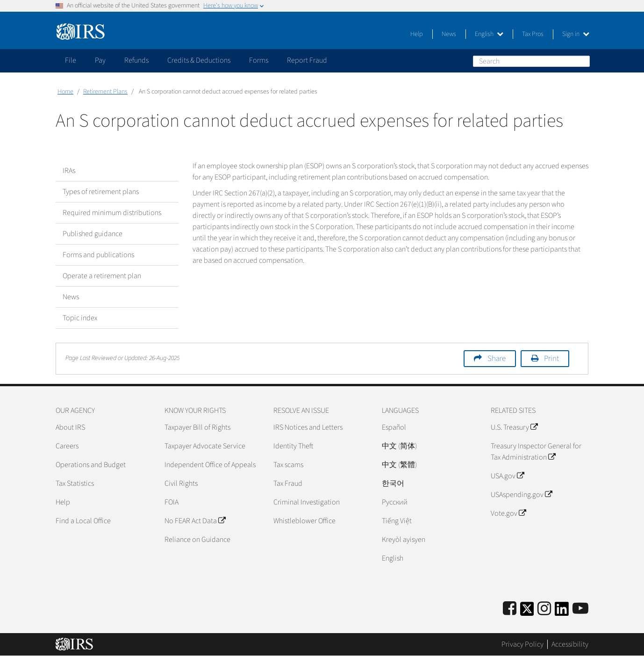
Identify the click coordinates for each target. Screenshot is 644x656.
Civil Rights (181, 483)
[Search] (531, 61)
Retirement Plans (105, 92)
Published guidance (93, 234)
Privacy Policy (522, 644)
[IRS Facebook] (510, 609)
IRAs (69, 171)
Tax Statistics (75, 483)
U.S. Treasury (514, 427)
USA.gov (507, 476)
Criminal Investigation (307, 502)
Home (65, 92)
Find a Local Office (83, 521)
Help (417, 34)
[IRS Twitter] (527, 612)
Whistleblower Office (304, 521)
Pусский (395, 502)
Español (394, 427)
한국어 (393, 483)
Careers (67, 446)
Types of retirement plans (101, 192)
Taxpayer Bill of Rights (197, 427)
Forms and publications (98, 255)
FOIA (172, 502)
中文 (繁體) (399, 465)
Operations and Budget (91, 465)
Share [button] (497, 359)
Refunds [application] (136, 60)
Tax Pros (533, 34)
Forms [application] (259, 60)
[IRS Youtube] (580, 609)
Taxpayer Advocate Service (205, 446)
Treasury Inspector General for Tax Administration (536, 452)
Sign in (576, 34)
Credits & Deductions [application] (199, 60)
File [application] (71, 60)
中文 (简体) (399, 446)
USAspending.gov (521, 495)
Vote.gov (508, 513)
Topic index (80, 318)
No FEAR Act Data (195, 521)
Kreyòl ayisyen (404, 540)
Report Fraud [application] (307, 60)
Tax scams (288, 465)
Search (582, 61)
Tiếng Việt (397, 521)
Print (551, 359)
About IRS (70, 427)
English (489, 34)
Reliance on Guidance (197, 540)
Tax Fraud (288, 483)
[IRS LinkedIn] (562, 612)
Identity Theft (293, 446)
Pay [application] (100, 60)
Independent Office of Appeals (210, 465)
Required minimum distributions (112, 213)
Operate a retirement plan (102, 276)
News (449, 34)
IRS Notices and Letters (308, 427)
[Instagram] (544, 609)
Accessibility (570, 644)
